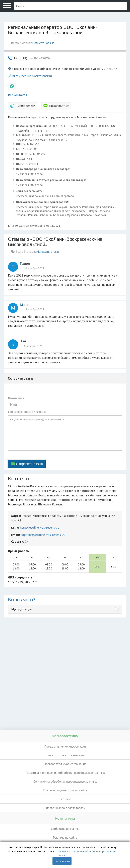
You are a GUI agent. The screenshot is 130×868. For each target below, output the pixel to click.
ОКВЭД (21, 159)
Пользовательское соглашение (65, 764)
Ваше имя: (17, 398)
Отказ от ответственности (65, 755)
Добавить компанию (65, 829)
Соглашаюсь (62, 861)
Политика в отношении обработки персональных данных (65, 773)
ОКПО (20, 164)
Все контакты (17, 95)
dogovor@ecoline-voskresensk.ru (43, 535)
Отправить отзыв (29, 464)
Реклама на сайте (65, 837)
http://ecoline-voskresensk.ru (32, 76)
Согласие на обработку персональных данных (65, 781)
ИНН (19, 144)
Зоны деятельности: (30, 191)
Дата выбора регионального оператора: (43, 169)
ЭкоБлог (65, 799)
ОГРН (20, 154)
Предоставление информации (65, 746)
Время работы (19, 551)
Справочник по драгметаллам (65, 808)
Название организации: (32, 126)
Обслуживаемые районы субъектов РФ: (43, 202)
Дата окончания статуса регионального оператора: (51, 180)
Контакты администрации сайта (65, 790)
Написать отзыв (43, 43)
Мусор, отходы (22, 609)
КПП (19, 149)
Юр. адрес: (23, 135)
